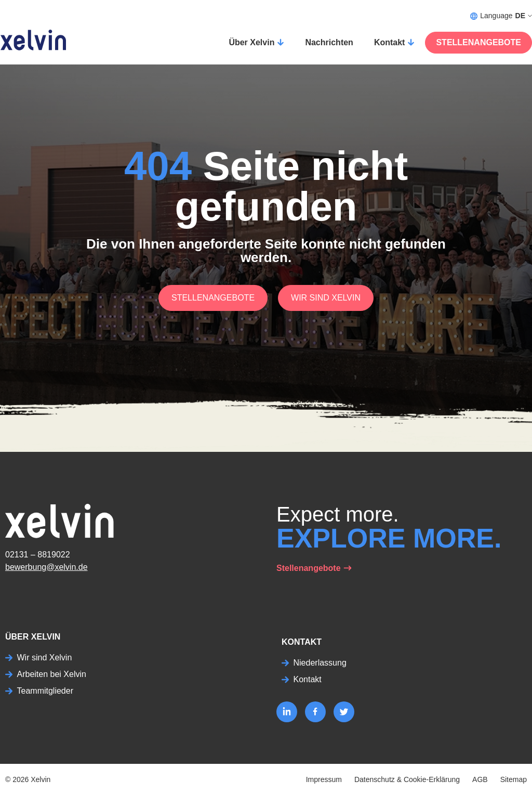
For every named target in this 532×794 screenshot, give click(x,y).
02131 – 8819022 (38, 555)
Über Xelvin (251, 42)
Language (501, 16)
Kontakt (390, 42)
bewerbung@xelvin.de (46, 567)
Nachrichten (329, 42)
